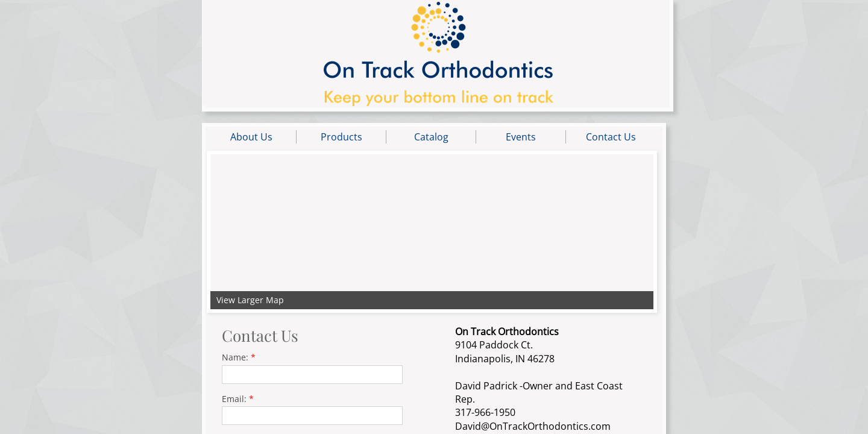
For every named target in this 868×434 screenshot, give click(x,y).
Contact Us (611, 137)
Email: (238, 399)
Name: (239, 357)
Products (341, 137)
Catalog (431, 137)
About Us (251, 137)
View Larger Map (250, 300)
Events (521, 137)
